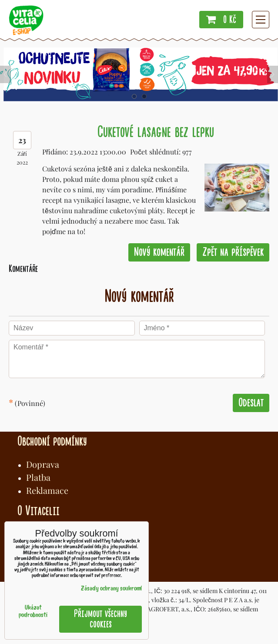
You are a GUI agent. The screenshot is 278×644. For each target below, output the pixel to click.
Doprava (43, 464)
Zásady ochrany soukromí (111, 589)
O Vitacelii (39, 511)
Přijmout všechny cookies (100, 619)
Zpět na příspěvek (233, 252)
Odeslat (251, 403)
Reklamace (47, 490)
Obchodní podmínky (52, 441)
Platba (38, 477)
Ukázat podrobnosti (33, 612)
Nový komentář (159, 252)
